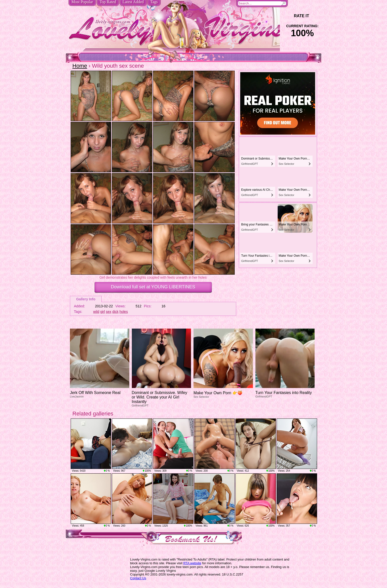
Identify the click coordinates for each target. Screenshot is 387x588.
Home (80, 66)
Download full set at (153, 287)
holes (123, 312)
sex (109, 312)
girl (102, 312)
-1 (289, 16)
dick (115, 312)
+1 (316, 16)
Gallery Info (86, 299)
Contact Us (138, 578)
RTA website (192, 563)
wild (96, 312)
